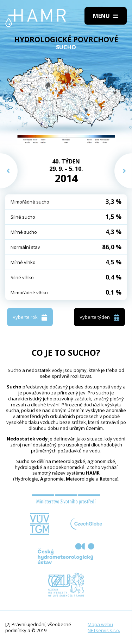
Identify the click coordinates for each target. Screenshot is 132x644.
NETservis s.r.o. (104, 630)
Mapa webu (100, 624)
